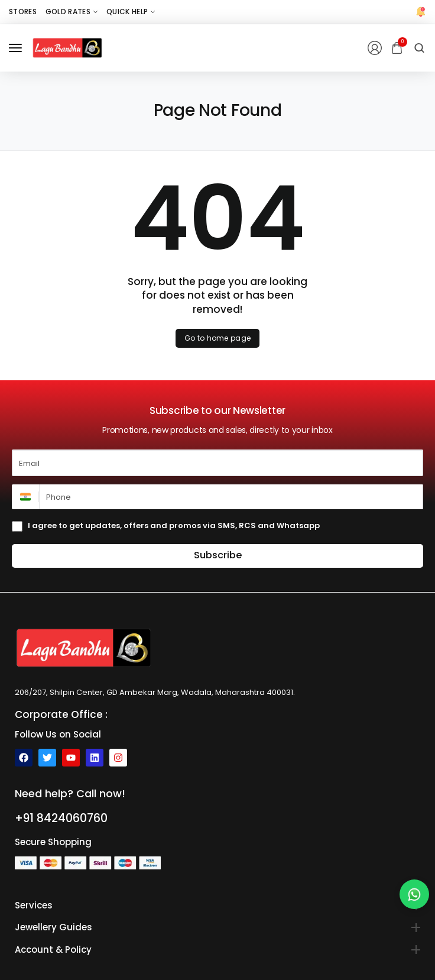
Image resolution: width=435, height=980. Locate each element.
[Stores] (23, 12)
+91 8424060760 (61, 818)
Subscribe (218, 555)
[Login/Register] (375, 48)
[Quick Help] (131, 12)
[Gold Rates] (72, 12)
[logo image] (67, 48)
